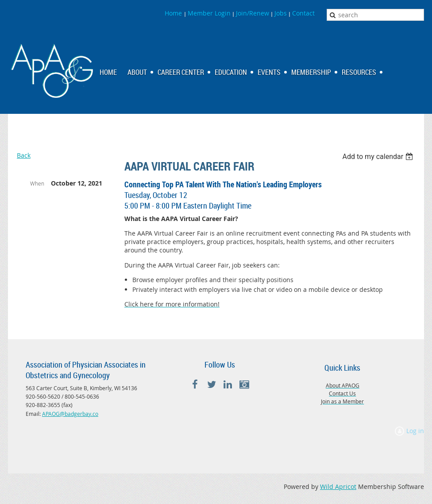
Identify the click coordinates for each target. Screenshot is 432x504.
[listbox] (379, 157)
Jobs (281, 13)
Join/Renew (253, 13)
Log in (415, 431)
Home (174, 13)
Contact (303, 13)
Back (24, 155)
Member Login (209, 13)
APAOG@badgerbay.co (70, 414)
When (37, 183)
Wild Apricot (338, 487)
